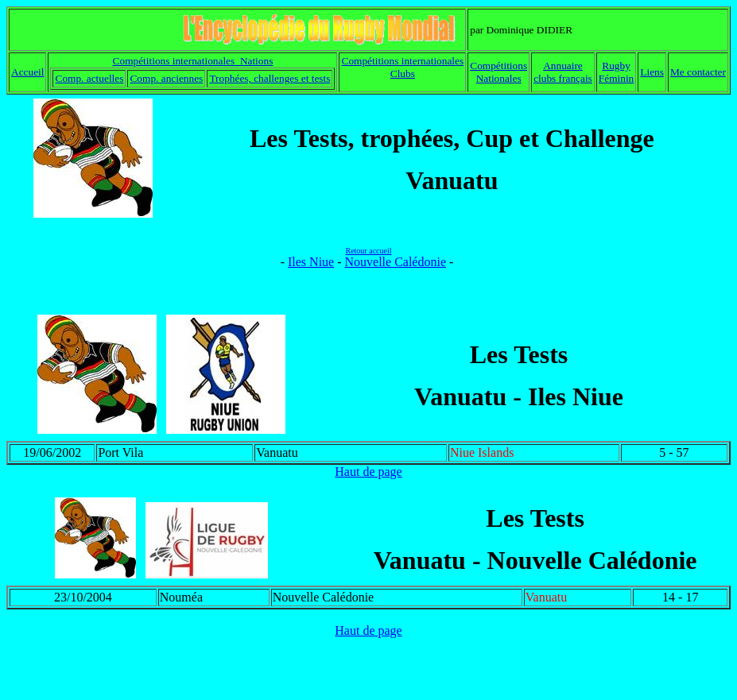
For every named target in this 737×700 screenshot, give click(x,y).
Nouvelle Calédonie (396, 262)
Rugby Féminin (616, 72)
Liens (652, 72)
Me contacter (698, 72)
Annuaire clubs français (563, 72)
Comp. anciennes (166, 78)
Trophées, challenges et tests (270, 78)
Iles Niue (311, 262)
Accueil (27, 72)
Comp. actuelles (90, 78)
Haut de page (368, 472)
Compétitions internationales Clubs (403, 67)
